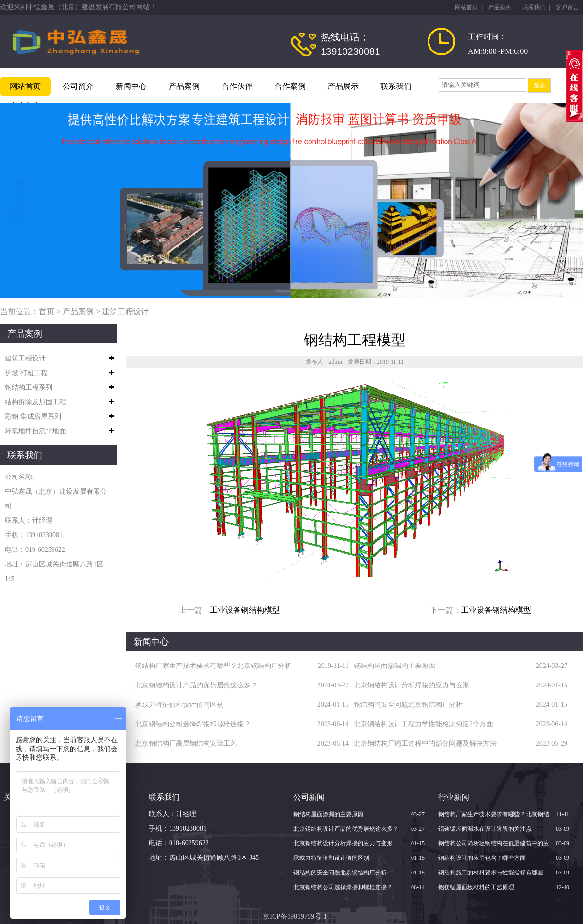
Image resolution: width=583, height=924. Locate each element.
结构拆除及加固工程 (35, 402)
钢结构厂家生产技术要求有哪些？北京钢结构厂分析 (213, 666)
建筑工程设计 (125, 312)
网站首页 (466, 7)
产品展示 (343, 86)
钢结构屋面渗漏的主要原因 (394, 666)
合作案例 (290, 86)
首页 (47, 312)
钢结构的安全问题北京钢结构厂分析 (408, 705)
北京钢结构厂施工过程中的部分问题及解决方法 (425, 744)
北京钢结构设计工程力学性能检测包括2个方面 (423, 724)
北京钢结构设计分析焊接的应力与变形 (412, 685)
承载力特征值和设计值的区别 (179, 705)
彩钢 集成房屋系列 (33, 417)
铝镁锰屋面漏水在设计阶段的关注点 (485, 829)
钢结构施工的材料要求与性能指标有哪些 (491, 873)
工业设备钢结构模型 (245, 610)
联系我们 (534, 7)
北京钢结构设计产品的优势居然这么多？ (196, 685)
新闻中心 (131, 86)
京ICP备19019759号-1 (295, 916)
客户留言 (567, 7)
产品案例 (500, 7)
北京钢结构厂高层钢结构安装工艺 (186, 744)
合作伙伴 (237, 86)
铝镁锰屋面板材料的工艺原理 (476, 887)
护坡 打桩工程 (26, 373)
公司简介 (78, 86)
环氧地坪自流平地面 (35, 431)
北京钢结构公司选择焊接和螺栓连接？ (193, 724)
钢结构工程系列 (29, 387)
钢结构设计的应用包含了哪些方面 (482, 858)
